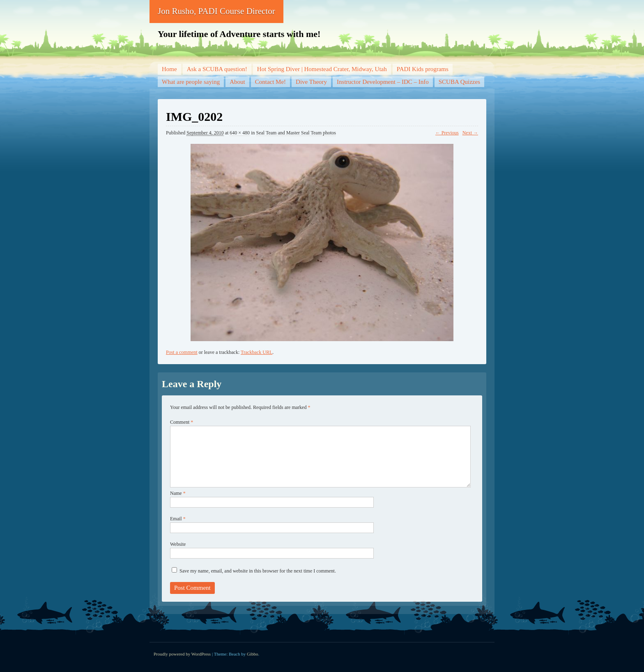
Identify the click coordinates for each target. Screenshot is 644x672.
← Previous (447, 133)
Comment (182, 422)
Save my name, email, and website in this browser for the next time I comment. (258, 571)
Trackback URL (256, 352)
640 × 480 (240, 133)
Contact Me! (270, 82)
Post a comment (182, 352)
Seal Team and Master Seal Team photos (296, 133)
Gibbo (253, 654)
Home (169, 69)
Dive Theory (311, 82)
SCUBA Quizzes (459, 82)
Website (178, 544)
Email (178, 519)
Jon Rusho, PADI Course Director (216, 11)
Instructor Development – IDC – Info (383, 82)
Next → (470, 133)
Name (178, 493)
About (237, 82)
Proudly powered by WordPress (182, 654)
